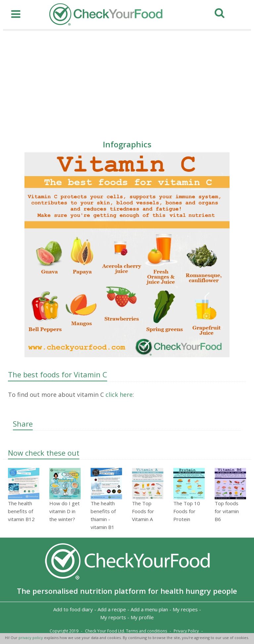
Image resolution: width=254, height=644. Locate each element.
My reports (113, 617)
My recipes (185, 609)
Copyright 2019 (64, 631)
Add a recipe (112, 609)
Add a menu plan (149, 609)
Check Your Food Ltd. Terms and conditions (126, 631)
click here (118, 395)
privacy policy (31, 638)
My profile (142, 617)
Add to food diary (73, 609)
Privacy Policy (186, 631)
